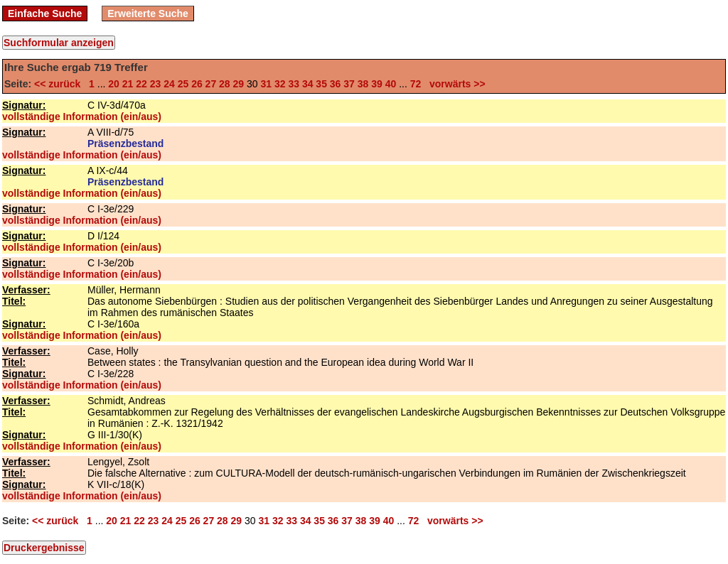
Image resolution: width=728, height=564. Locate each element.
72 (416, 84)
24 (169, 84)
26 (197, 84)
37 (349, 84)
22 (141, 84)
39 (377, 84)
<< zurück (60, 84)
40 (391, 84)
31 (266, 84)
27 (211, 84)
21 (128, 84)
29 (239, 84)
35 (321, 84)
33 (294, 84)
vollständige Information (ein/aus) (82, 116)
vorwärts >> (454, 84)
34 (308, 84)
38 (363, 84)
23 (156, 84)
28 (225, 84)
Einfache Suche (45, 13)
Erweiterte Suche (148, 13)
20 (114, 84)
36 (336, 84)
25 (183, 84)
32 (280, 84)
